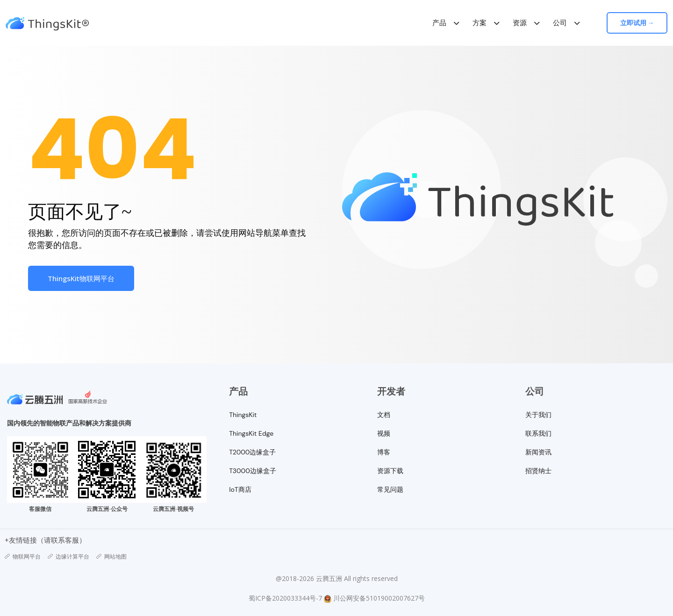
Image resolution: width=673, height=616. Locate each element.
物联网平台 (23, 557)
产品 (439, 23)
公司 (560, 23)
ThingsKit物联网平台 (81, 278)
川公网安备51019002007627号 (379, 598)
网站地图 (111, 557)
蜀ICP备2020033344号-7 (285, 598)
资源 (520, 23)
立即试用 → (637, 23)
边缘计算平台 (68, 557)
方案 (480, 23)
